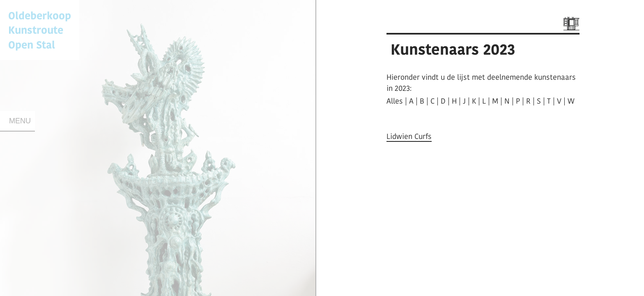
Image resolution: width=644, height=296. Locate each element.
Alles (395, 101)
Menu (20, 121)
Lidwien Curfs (409, 136)
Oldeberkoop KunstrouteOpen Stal (40, 30)
